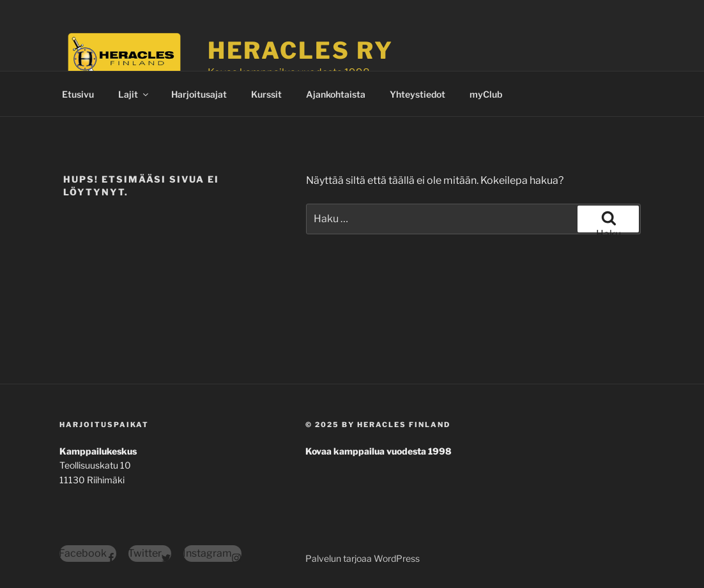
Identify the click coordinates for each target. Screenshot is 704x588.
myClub (486, 94)
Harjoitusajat (199, 94)
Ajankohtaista (336, 94)
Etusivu (78, 94)
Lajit (134, 94)
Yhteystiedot (417, 94)
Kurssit (266, 94)
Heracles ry (301, 50)
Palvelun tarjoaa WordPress (363, 558)
